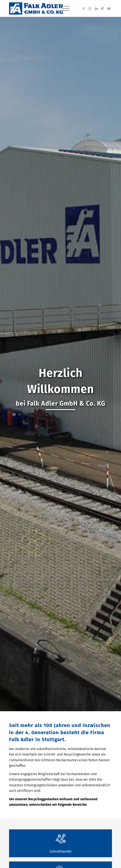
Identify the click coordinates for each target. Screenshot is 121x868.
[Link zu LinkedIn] (96, 9)
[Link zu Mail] (109, 9)
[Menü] (64, 8)
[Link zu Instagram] (90, 9)
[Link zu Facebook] (84, 9)
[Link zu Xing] (102, 9)
